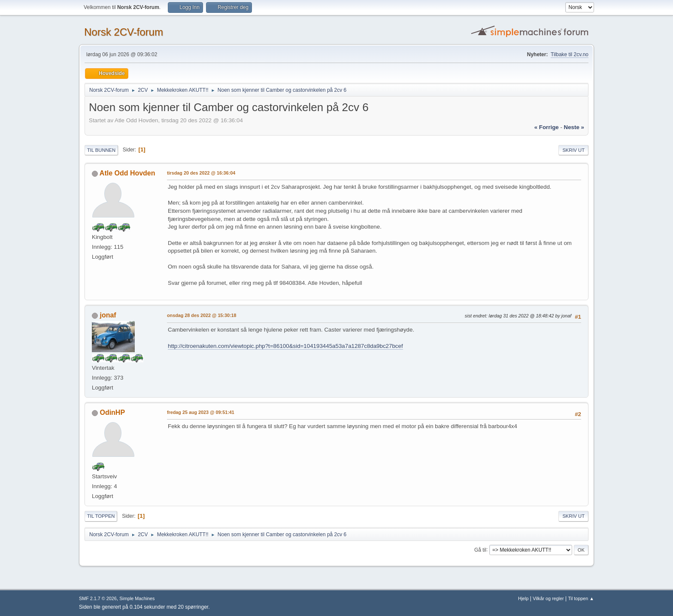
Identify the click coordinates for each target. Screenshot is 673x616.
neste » (574, 127)
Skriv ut (573, 150)
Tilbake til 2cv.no (570, 54)
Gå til (480, 550)
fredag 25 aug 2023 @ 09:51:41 (201, 412)
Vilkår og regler (548, 598)
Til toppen (101, 516)
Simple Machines (137, 598)
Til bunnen (101, 150)
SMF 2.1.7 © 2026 (98, 598)
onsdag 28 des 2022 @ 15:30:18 (202, 315)
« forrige (547, 127)
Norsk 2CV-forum (124, 32)
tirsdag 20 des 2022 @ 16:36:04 (201, 173)
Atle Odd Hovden (127, 173)
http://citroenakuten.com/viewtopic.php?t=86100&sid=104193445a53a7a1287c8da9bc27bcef (285, 346)
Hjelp (523, 598)
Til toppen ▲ (581, 598)
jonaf (108, 315)
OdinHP (112, 412)
